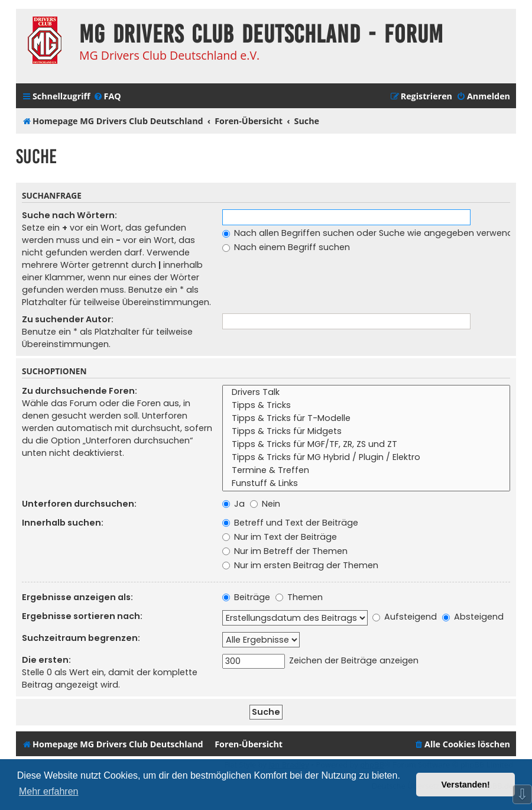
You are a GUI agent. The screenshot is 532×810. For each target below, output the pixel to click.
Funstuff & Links (366, 484)
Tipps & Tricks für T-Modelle (366, 419)
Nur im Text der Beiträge (280, 537)
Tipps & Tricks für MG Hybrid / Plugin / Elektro (366, 458)
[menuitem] (107, 96)
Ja (233, 504)
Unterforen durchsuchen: (79, 504)
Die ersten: (46, 660)
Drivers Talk (366, 393)
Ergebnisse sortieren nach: (82, 616)
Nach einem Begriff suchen (286, 247)
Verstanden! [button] (466, 785)
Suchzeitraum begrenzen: (81, 638)
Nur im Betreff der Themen (285, 551)
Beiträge (246, 597)
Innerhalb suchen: (63, 523)
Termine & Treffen (366, 471)
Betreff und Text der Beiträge (290, 523)
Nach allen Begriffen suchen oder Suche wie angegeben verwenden (373, 233)
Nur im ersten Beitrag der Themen (300, 565)
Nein (265, 504)
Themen (299, 597)
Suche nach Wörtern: (69, 215)
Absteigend (473, 617)
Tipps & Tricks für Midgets (366, 432)
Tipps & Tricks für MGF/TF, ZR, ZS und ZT (366, 445)
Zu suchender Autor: (68, 319)
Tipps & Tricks (366, 406)
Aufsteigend (405, 617)
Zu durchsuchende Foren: (80, 391)
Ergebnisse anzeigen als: (77, 597)
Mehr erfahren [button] (49, 791)
